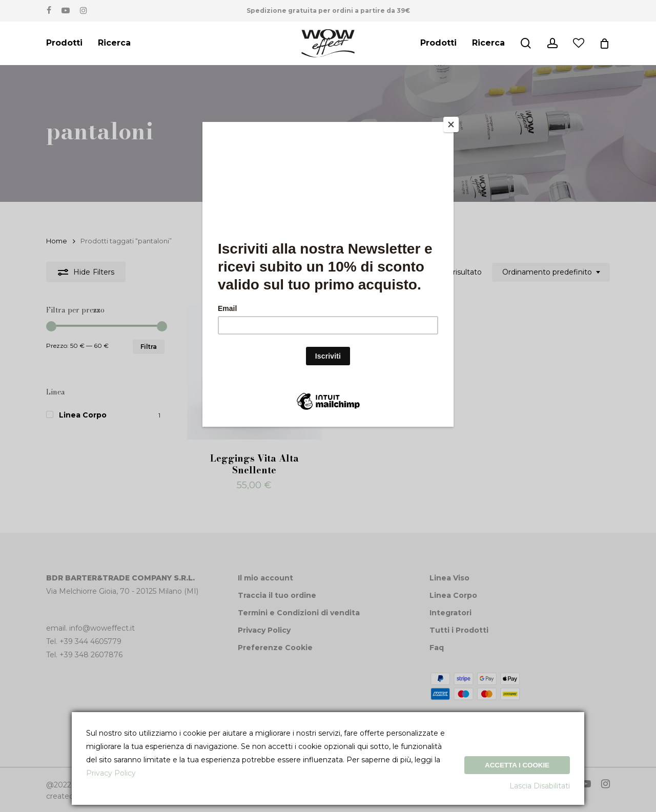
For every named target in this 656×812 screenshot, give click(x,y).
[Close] (451, 124)
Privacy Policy (111, 773)
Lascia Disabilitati (540, 786)
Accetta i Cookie (517, 765)
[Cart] (604, 44)
